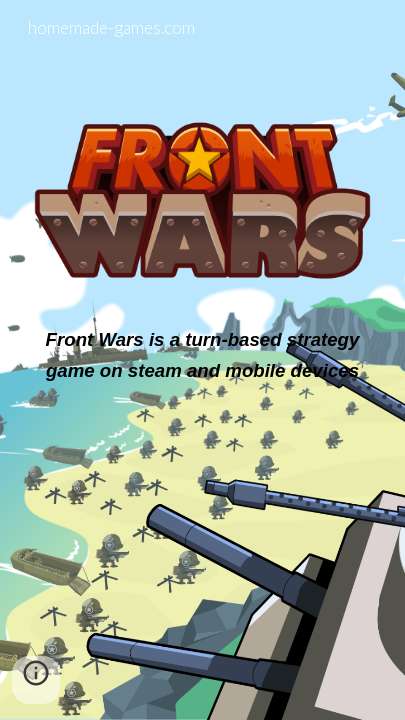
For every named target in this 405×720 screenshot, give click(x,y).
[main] (202, 355)
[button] (36, 680)
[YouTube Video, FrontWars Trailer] (202, 515)
